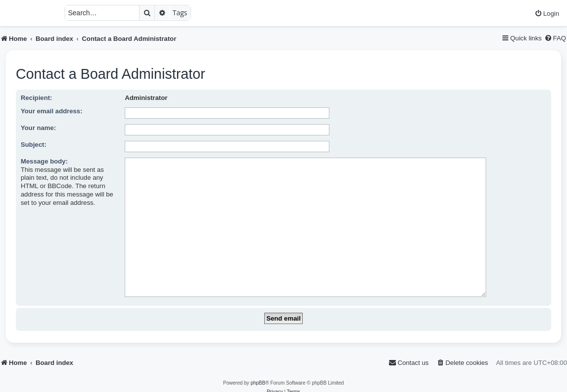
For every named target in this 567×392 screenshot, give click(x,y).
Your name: (38, 128)
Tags (180, 13)
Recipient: (36, 98)
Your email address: (52, 111)
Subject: (34, 145)
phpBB (258, 368)
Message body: (44, 161)
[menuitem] (547, 14)
